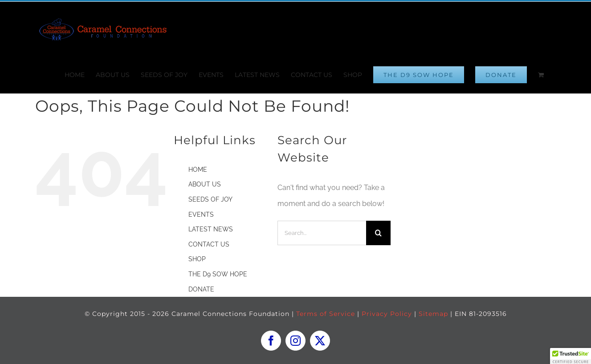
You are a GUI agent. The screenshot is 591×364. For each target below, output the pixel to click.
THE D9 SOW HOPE (218, 274)
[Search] (378, 233)
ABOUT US (205, 184)
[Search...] (322, 233)
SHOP (197, 259)
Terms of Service (326, 314)
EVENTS (201, 214)
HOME (198, 170)
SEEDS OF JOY (210, 199)
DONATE (201, 289)
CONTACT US (209, 244)
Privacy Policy (387, 314)
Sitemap (433, 314)
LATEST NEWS (211, 229)
